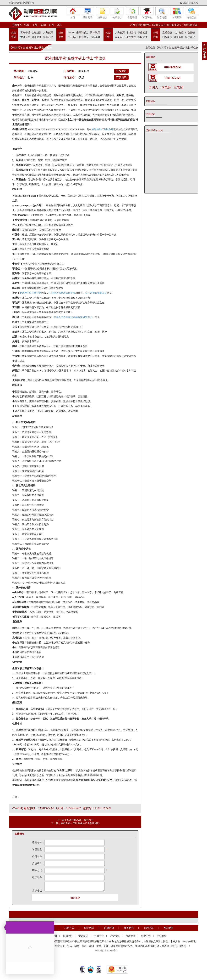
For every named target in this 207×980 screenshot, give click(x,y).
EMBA (71, 33)
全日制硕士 (82, 33)
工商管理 (25, 33)
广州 (52, 25)
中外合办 (73, 37)
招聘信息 (149, 928)
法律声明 (109, 928)
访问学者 (95, 37)
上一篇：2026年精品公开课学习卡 (75, 820)
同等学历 (95, 33)
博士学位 (84, 37)
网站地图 (169, 928)
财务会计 (120, 37)
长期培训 (117, 13)
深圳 (43, 25)
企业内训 (146, 936)
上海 (35, 25)
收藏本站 (194, 3)
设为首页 (184, 3)
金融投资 (37, 33)
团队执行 (167, 37)
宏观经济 (167, 33)
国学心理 (48, 37)
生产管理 (131, 37)
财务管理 (37, 37)
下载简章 (121, 77)
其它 (60, 25)
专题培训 (132, 13)
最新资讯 (87, 13)
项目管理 (142, 37)
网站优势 (89, 928)
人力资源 (48, 33)
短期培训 (102, 13)
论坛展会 (192, 13)
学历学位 (147, 13)
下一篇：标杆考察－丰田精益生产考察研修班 (75, 823)
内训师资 (177, 13)
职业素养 (142, 33)
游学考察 (162, 13)
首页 (73, 13)
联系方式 (69, 928)
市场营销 (25, 37)
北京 (27, 25)
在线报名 (121, 71)
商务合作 (129, 928)
